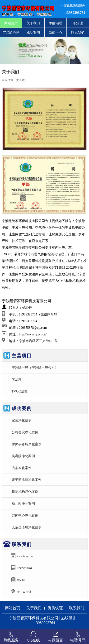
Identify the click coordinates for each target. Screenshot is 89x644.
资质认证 (55, 608)
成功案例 (33, 33)
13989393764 (75, 12)
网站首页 (11, 23)
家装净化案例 (22, 420)
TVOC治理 (11, 33)
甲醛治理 (56, 23)
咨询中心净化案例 (25, 515)
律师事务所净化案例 (27, 444)
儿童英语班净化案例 (27, 527)
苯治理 (78, 23)
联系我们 (78, 33)
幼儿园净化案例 (23, 504)
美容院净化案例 (23, 456)
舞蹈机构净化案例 (25, 492)
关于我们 (33, 23)
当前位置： (9, 80)
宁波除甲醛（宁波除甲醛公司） (35, 368)
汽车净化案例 (22, 468)
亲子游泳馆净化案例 (27, 480)
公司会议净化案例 (25, 432)
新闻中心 (56, 33)
